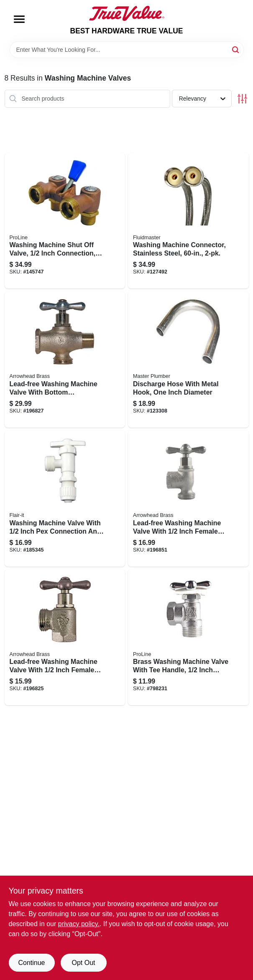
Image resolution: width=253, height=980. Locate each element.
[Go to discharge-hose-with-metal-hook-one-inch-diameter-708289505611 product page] (188, 360)
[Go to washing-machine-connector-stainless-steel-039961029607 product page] (188, 221)
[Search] (236, 49)
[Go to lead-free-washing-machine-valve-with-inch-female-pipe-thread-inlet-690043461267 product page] (188, 499)
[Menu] (19, 19)
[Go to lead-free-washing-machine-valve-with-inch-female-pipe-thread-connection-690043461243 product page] (65, 638)
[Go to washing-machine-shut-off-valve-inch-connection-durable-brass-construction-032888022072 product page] (65, 221)
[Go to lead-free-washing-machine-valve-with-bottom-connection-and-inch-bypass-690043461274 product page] (65, 360)
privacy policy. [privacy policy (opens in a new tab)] (79, 924)
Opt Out (83, 963)
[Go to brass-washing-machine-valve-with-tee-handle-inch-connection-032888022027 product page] (188, 638)
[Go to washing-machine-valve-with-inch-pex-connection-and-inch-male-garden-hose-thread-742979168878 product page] (65, 499)
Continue (31, 963)
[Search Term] (127, 50)
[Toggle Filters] (242, 99)
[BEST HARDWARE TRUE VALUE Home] (127, 13)
